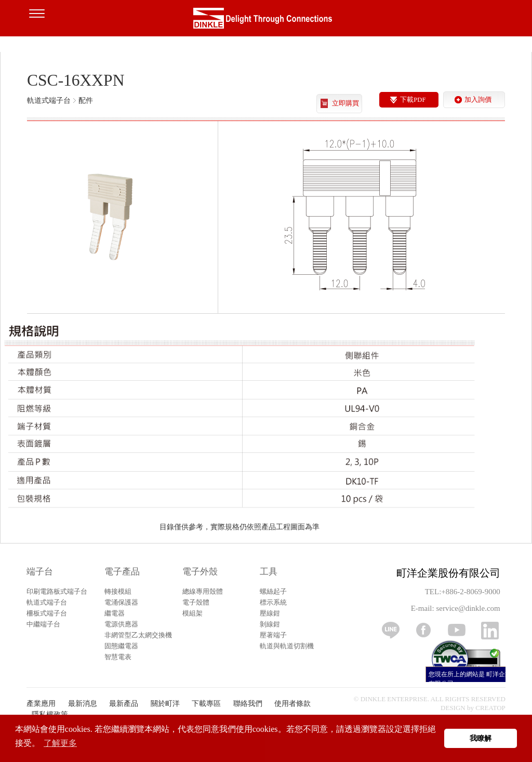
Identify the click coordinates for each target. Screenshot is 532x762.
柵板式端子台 (47, 613)
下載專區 (206, 704)
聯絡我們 (248, 704)
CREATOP (490, 708)
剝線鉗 (270, 624)
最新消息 (83, 704)
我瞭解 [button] (481, 738)
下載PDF (413, 100)
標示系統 (273, 602)
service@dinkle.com (468, 608)
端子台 (40, 572)
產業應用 (41, 704)
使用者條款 (292, 704)
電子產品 (122, 572)
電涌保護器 (121, 602)
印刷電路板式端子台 (57, 591)
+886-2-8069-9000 (470, 592)
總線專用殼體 (203, 591)
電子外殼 (200, 572)
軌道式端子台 (47, 602)
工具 (269, 572)
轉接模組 (118, 591)
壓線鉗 (270, 613)
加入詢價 (478, 100)
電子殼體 (196, 602)
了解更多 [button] (60, 743)
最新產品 (124, 704)
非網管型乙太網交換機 (138, 635)
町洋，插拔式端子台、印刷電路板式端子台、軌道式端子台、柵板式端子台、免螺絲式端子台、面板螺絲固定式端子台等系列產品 (266, 21)
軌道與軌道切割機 (287, 646)
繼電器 (115, 613)
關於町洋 (165, 704)
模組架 (192, 613)
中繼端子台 (43, 624)
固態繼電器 (121, 646)
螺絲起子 (273, 591)
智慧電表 (118, 657)
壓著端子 (273, 635)
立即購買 (345, 103)
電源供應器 (121, 624)
